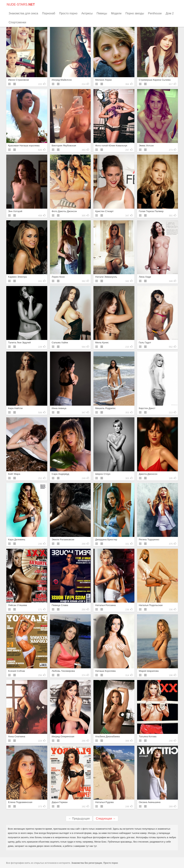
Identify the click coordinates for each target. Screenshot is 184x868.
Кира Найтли (15, 408)
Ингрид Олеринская (63, 736)
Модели (116, 13)
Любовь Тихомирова (63, 671)
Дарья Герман (60, 802)
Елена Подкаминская (20, 802)
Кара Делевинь (17, 539)
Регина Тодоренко (149, 539)
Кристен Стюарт (104, 211)
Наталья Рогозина (105, 605)
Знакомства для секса (23, 13)
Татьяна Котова (148, 736)
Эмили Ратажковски (63, 539)
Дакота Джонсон (148, 474)
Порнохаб (49, 13)
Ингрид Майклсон (62, 80)
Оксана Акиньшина (150, 802)
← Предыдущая (79, 819)
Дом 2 (170, 13)
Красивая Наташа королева (24, 146)
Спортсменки (17, 22)
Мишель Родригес (105, 408)
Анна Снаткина (17, 736)
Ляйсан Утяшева (18, 605)
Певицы (102, 13)
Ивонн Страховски (19, 80)
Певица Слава (60, 605)
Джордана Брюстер (106, 539)
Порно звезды (135, 13)
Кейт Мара (14, 474)
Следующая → (106, 819)
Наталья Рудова (104, 802)
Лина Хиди (145, 277)
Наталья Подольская (151, 605)
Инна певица (59, 408)
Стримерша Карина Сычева (155, 80)
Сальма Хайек (60, 343)
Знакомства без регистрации (87, 863)
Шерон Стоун (103, 474)
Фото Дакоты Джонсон (64, 211)
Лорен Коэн (58, 277)
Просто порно (68, 13)
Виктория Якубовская (64, 146)
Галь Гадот (145, 343)
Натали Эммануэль (106, 277)
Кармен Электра (17, 277)
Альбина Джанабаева (107, 736)
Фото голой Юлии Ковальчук (111, 146)
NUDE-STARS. (21, 4)
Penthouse (155, 13)
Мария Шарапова (149, 671)
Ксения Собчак (17, 671)
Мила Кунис (102, 343)
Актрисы (87, 13)
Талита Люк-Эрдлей (19, 343)
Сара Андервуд (60, 474)
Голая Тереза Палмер (151, 211)
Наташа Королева (105, 671)
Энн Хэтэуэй (15, 211)
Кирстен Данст (147, 408)
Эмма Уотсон (146, 146)
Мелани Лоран (103, 80)
